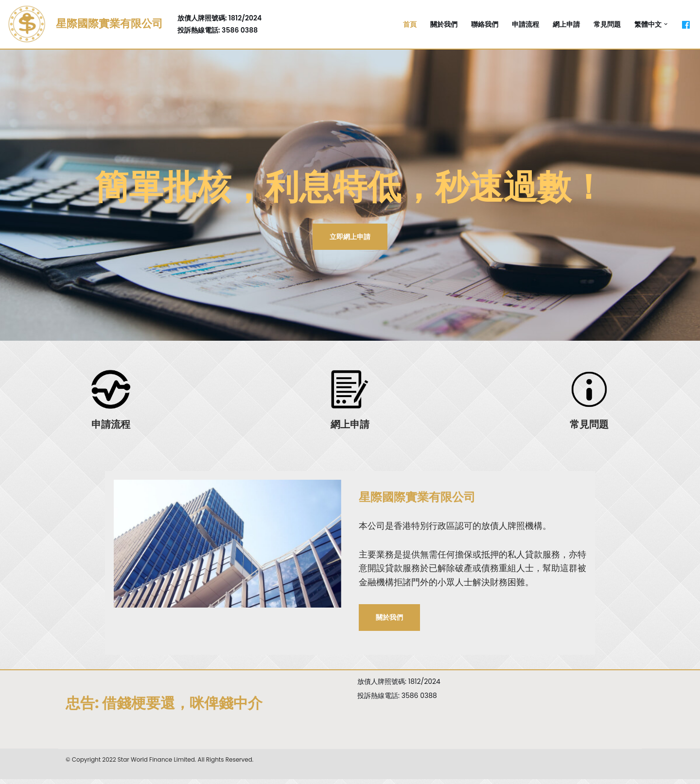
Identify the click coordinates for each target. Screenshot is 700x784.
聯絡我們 (485, 24)
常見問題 (607, 24)
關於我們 (444, 24)
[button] (666, 24)
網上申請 (566, 24)
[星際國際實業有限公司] (85, 24)
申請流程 (525, 24)
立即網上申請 (350, 236)
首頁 (410, 24)
